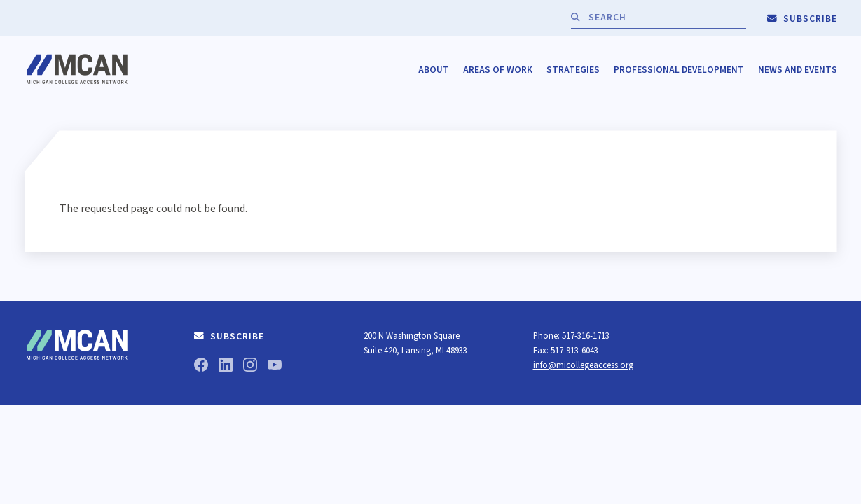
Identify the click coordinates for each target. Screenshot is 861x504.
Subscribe (802, 19)
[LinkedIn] (226, 367)
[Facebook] (201, 367)
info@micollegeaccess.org (583, 365)
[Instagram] (250, 367)
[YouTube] (275, 367)
